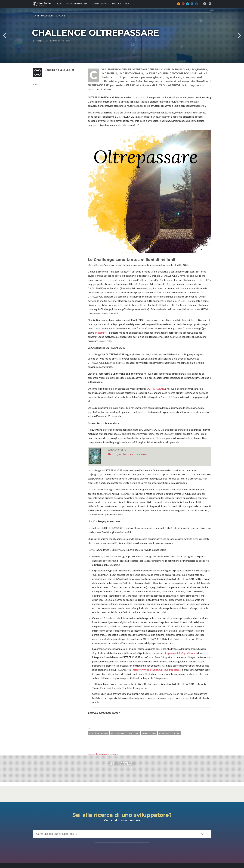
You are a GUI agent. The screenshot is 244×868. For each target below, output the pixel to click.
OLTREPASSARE (156, 389)
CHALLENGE (133, 733)
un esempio (101, 333)
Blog (59, 4)
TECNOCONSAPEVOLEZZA (76, 4)
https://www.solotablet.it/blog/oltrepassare (157, 670)
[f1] (90, 474)
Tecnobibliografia (100, 4)
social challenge (149, 733)
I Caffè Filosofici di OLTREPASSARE (49, 16)
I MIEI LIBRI (117, 4)
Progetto (129, 4)
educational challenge (99, 733)
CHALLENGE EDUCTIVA (169, 733)
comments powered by (103, 754)
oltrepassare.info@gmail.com (179, 653)
